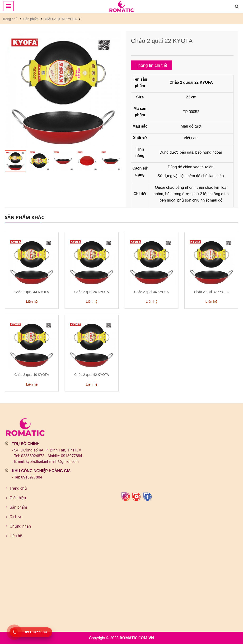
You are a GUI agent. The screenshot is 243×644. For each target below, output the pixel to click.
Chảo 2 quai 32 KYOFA (211, 292)
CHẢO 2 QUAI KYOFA (60, 19)
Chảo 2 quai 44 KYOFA (32, 292)
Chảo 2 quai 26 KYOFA (92, 292)
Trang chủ (10, 19)
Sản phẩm (31, 19)
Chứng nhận (18, 526)
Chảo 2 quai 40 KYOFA (32, 375)
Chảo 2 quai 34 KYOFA (151, 292)
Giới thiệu (15, 498)
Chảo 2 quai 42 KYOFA (92, 375)
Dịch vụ (14, 517)
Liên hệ (13, 536)
